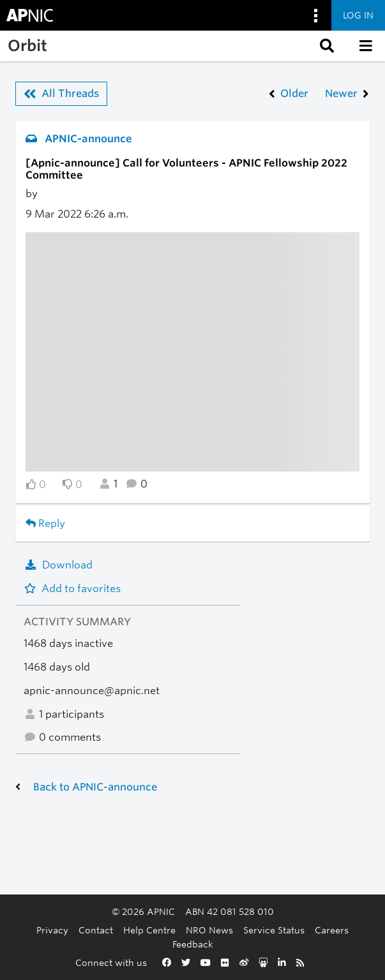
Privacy (52, 930)
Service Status (274, 930)
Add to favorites (72, 589)
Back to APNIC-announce (95, 787)
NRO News (209, 930)
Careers (332, 930)
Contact (96, 930)
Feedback (193, 944)
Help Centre (149, 930)
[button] (326, 46)
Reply (45, 523)
